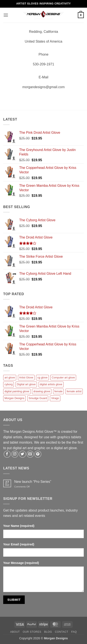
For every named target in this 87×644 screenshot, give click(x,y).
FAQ (74, 632)
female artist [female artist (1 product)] (74, 391)
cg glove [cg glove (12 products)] (42, 377)
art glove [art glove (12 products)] (10, 377)
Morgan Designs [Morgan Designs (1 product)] (14, 398)
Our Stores (32, 632)
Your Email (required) (19, 544)
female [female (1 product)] (58, 391)
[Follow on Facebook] (7, 454)
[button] (6, 15)
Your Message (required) (21, 563)
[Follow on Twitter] (22, 454)
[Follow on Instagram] (15, 454)
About (15, 632)
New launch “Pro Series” (33, 482)
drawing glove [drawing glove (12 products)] (42, 391)
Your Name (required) (19, 526)
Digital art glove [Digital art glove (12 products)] (26, 384)
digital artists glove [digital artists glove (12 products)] (51, 384)
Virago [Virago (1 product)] (55, 398)
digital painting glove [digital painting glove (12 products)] (17, 391)
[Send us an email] (30, 454)
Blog (48, 632)
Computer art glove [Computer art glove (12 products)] (63, 377)
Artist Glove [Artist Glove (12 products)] (26, 377)
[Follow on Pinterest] (38, 454)
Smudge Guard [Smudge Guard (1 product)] (38, 398)
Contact (62, 632)
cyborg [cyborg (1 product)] (9, 384)
